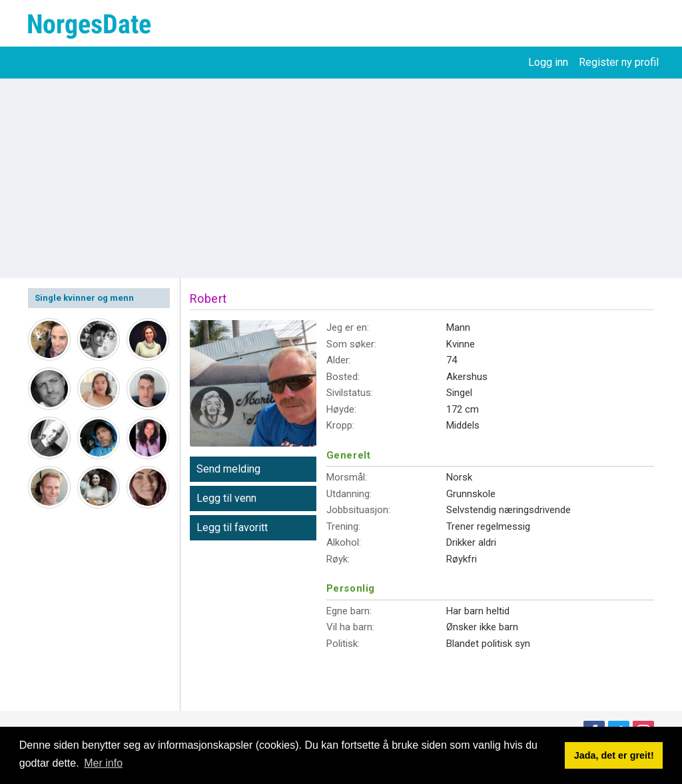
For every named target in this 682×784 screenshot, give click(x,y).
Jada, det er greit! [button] (614, 755)
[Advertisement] (341, 178)
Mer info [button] (103, 763)
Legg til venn (226, 498)
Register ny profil (619, 62)
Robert (208, 298)
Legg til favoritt (232, 527)
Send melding (228, 469)
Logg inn (548, 62)
